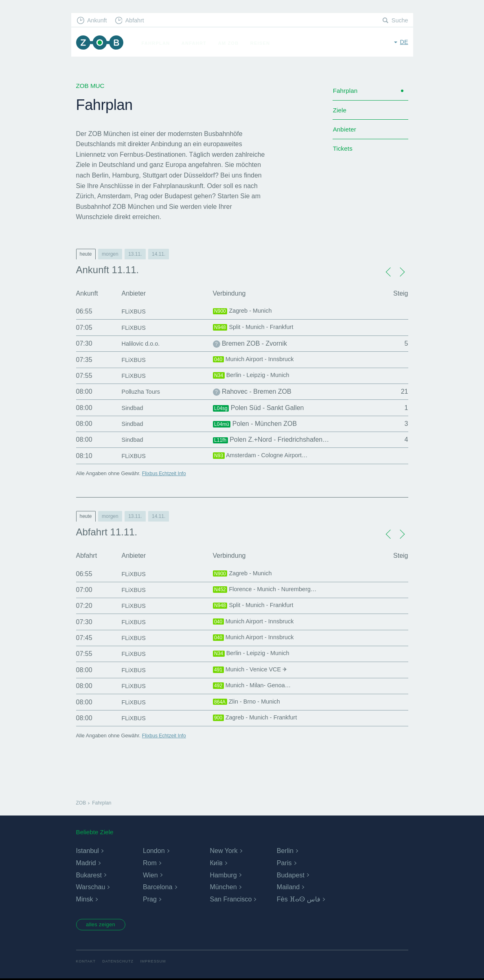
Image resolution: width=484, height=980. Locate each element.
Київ (216, 863)
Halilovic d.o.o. (143, 343)
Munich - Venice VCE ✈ (254, 670)
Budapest (291, 875)
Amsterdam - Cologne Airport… (265, 456)
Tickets (343, 153)
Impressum (157, 963)
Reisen (263, 43)
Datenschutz (120, 963)
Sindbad (134, 408)
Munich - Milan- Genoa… (256, 686)
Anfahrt (197, 43)
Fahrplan (159, 43)
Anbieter (345, 133)
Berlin (285, 851)
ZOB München (101, 43)
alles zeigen (103, 925)
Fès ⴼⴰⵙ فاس (299, 899)
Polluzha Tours (143, 391)
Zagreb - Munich (245, 311)
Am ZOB (231, 43)
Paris (284, 863)
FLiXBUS (135, 311)
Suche (399, 21)
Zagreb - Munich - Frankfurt (259, 718)
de (404, 43)
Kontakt (87, 963)
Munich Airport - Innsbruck (257, 360)
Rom (150, 863)
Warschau (91, 887)
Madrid (86, 863)
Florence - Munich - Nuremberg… (270, 590)
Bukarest (89, 875)
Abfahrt (138, 21)
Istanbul (88, 851)
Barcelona (158, 887)
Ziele (340, 112)
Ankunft (98, 21)
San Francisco (230, 899)
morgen (110, 254)
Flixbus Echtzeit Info (165, 473)
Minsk (85, 899)
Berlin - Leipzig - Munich (255, 376)
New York (223, 851)
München (223, 887)
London (154, 851)
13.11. (135, 254)
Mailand (288, 887)
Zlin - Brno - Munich (249, 702)
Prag (150, 899)
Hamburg (223, 875)
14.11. (159, 254)
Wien (150, 875)
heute (86, 254)
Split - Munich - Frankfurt (257, 328)
